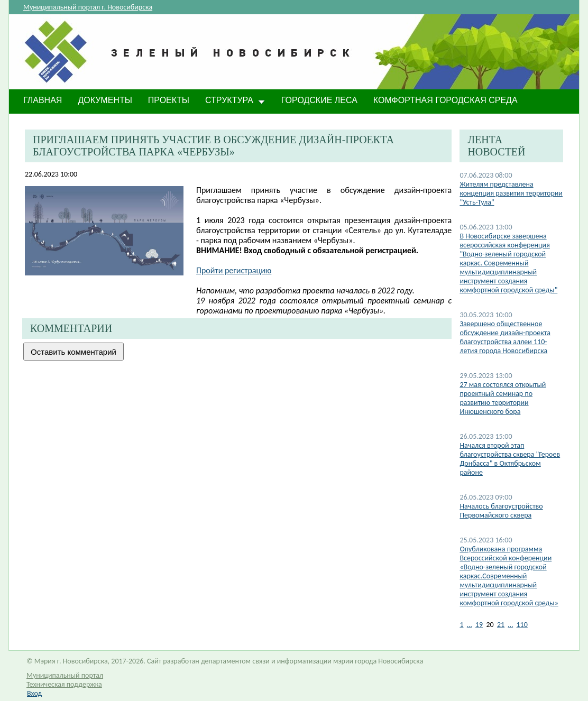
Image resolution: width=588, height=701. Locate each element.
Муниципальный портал (65, 675)
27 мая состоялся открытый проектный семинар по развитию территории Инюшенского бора (503, 398)
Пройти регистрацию (234, 270)
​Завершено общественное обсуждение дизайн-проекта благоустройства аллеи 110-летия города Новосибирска (505, 337)
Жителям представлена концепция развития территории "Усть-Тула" (511, 193)
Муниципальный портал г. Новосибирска (88, 7)
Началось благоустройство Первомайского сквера (501, 511)
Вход (34, 693)
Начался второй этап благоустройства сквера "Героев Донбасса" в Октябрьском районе (510, 459)
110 (522, 625)
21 (501, 625)
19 (479, 625)
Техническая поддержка (64, 684)
